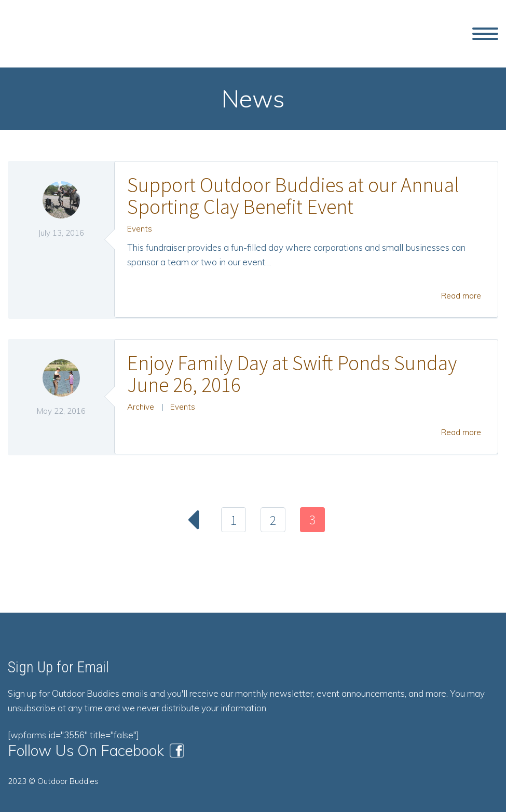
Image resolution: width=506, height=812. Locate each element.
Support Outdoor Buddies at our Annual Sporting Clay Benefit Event (293, 196)
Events (140, 229)
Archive (141, 407)
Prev (194, 520)
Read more (461, 296)
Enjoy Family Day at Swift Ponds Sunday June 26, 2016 (292, 374)
